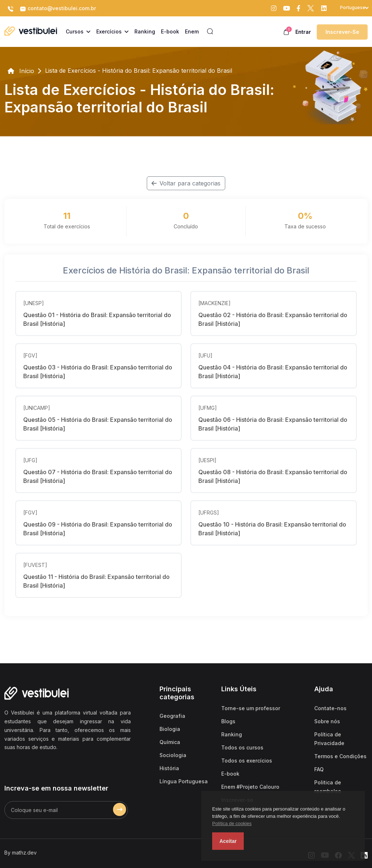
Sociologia (173, 755)
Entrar (303, 32)
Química (170, 742)
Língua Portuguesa (184, 781)
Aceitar (228, 841)
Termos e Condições (340, 756)
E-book (230, 774)
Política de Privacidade (329, 739)
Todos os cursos (242, 747)
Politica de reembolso (328, 787)
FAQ (319, 769)
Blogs (228, 721)
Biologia (170, 729)
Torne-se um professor (251, 708)
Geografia (172, 716)
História (169, 768)
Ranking (232, 734)
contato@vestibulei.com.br (58, 9)
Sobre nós (327, 721)
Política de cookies (232, 823)
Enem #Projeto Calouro (250, 787)
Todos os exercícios (247, 761)
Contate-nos (330, 708)
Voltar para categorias (186, 183)
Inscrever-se (342, 32)
